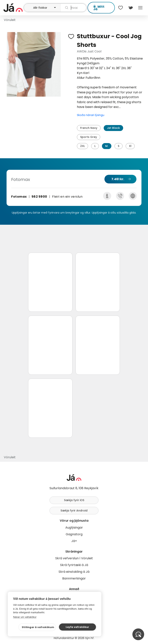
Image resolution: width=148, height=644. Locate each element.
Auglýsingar (74, 528)
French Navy (89, 128)
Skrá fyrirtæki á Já (74, 565)
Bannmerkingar (74, 578)
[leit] (73, 8)
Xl (130, 146)
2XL (82, 146)
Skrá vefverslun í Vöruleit (74, 558)
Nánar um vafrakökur (25, 617)
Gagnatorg (74, 534)
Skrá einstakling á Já (74, 572)
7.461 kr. (118, 179)
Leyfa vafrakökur (77, 627)
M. (107, 146)
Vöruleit (10, 20)
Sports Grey (89, 137)
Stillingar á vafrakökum (38, 627)
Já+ (74, 541)
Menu (140, 8)
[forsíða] (13, 8)
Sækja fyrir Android (74, 511)
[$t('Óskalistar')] (121, 8)
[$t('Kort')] (130, 8)
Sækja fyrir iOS (74, 500)
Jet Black (113, 128)
